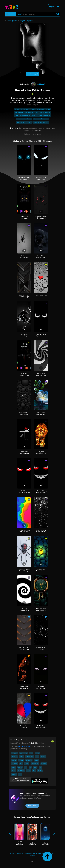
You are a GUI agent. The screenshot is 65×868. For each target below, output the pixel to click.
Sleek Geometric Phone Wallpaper (24, 296)
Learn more (32, 806)
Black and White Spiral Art (24, 609)
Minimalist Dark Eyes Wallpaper (41, 335)
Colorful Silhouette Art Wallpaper (24, 531)
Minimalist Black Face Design (41, 178)
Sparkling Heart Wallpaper (41, 648)
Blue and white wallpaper (43, 112)
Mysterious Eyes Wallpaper (41, 688)
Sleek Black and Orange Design (24, 648)
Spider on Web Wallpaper (24, 257)
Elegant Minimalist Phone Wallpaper (41, 217)
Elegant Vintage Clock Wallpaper (41, 609)
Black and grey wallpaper (24, 122)
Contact (13, 853)
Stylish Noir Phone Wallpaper (24, 374)
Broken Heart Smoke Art (24, 727)
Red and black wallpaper (24, 119)
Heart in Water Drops (41, 295)
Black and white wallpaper (22, 109)
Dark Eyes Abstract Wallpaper (24, 492)
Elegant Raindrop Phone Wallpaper (41, 531)
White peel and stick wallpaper (41, 116)
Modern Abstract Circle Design (24, 413)
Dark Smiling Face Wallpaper (41, 727)
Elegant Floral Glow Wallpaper (41, 413)
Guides (32, 856)
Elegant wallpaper (26, 21)
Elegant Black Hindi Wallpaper (24, 453)
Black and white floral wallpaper (41, 109)
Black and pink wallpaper (41, 119)
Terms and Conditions (32, 853)
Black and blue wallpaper (41, 122)
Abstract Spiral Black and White (41, 374)
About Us (20, 853)
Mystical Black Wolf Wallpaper (41, 257)
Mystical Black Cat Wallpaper (24, 217)
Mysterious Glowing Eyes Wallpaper (24, 178)
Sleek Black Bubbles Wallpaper (24, 335)
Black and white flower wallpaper (24, 112)
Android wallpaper (25, 746)
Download (32, 74)
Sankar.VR (38, 84)
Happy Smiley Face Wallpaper (41, 570)
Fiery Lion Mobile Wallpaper (41, 453)
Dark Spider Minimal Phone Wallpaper (24, 570)
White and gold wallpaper (23, 116)
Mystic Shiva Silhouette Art (24, 688)
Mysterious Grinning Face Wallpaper (41, 492)
